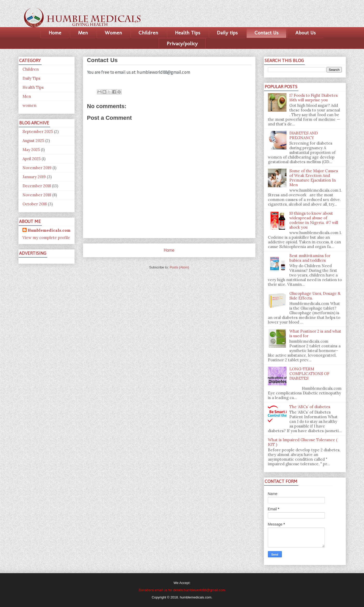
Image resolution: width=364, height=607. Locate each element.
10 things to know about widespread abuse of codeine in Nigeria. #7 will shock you (314, 220)
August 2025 (33, 141)
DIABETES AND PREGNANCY (304, 135)
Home (55, 33)
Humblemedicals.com (49, 230)
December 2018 (37, 186)
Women (113, 33)
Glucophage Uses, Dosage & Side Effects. (315, 296)
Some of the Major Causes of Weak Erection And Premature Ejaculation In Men (314, 178)
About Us (305, 33)
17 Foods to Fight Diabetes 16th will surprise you (313, 98)
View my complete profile (46, 238)
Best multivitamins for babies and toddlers (310, 258)
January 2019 (34, 177)
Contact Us (266, 33)
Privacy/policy (182, 43)
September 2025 (38, 132)
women (29, 105)
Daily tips (227, 33)
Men (83, 33)
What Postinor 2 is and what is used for (315, 334)
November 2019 (37, 168)
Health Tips (188, 33)
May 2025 (31, 150)
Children (148, 33)
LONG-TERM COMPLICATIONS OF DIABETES (309, 374)
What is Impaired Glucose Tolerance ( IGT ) (303, 442)
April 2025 (32, 159)
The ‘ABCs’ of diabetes (310, 407)
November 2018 (37, 195)
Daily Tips (31, 78)
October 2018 (35, 204)
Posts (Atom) (179, 267)
